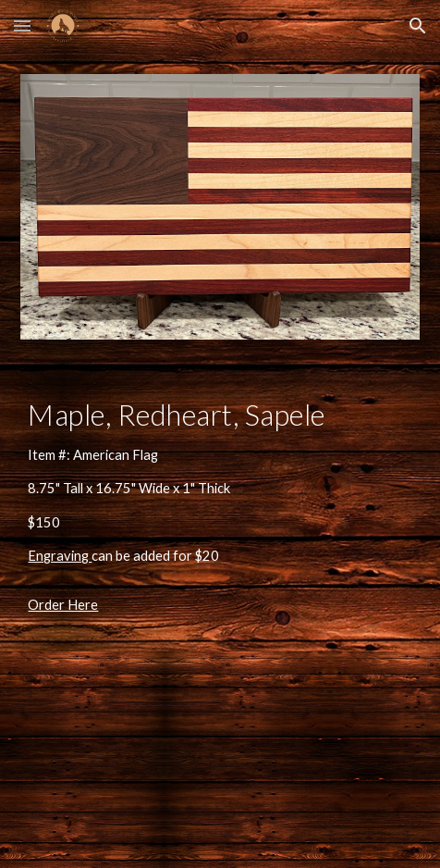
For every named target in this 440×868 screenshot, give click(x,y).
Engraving (60, 556)
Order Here (63, 605)
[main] (220, 483)
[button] (22, 25)
